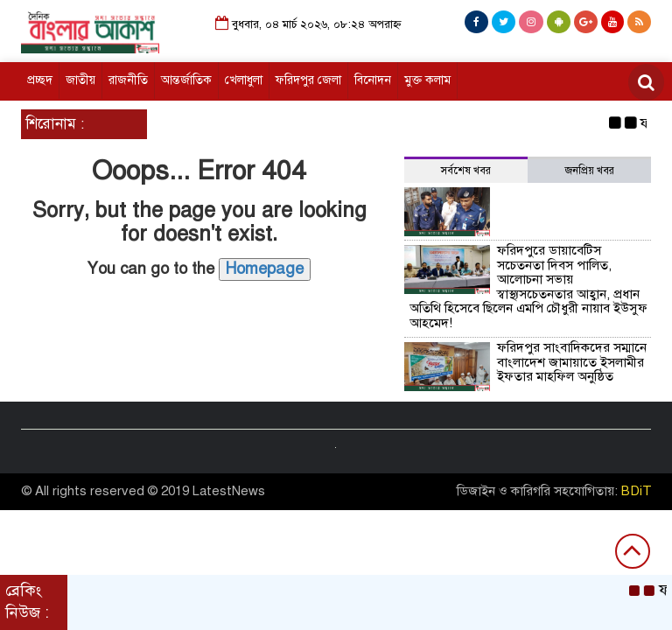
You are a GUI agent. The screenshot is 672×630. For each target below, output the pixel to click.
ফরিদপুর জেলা (308, 80)
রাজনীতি (128, 80)
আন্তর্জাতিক (186, 80)
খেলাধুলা (244, 80)
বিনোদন (373, 80)
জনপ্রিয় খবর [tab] (590, 171)
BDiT (637, 491)
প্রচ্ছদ (40, 80)
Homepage (265, 269)
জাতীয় (80, 80)
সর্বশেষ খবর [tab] (466, 171)
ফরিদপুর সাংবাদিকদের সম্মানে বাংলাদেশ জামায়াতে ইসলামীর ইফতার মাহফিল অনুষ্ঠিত (572, 362)
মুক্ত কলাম (427, 80)
